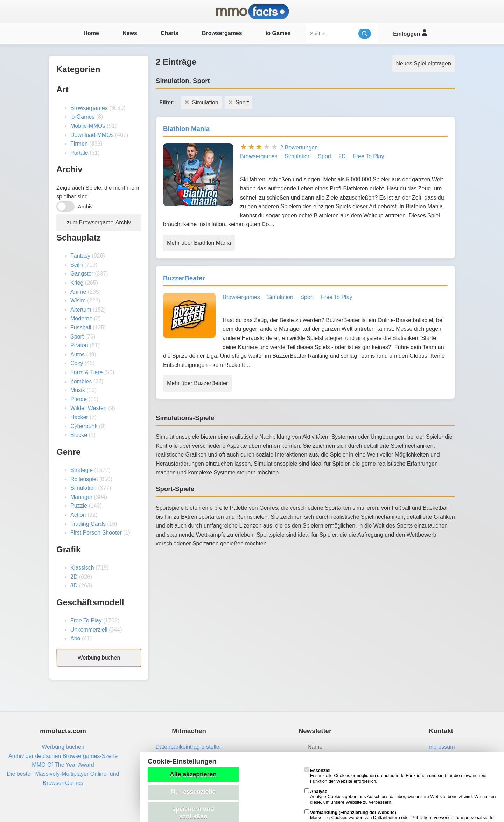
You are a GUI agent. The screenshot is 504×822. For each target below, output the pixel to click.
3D (74, 586)
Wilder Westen (89, 408)
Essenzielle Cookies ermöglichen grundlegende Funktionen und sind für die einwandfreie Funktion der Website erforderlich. (395, 776)
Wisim (78, 301)
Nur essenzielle (193, 792)
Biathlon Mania (186, 129)
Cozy (77, 363)
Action (78, 515)
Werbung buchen (99, 658)
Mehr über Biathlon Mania (199, 243)
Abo (75, 638)
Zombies (81, 381)
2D (74, 577)
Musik (78, 390)
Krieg (77, 283)
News (130, 33)
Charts (170, 33)
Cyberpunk (84, 426)
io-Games (82, 117)
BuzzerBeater (184, 278)
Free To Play (86, 621)
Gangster (82, 274)
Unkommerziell (89, 630)
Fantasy (80, 256)
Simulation (83, 488)
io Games (278, 33)
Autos (78, 354)
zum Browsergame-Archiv (99, 222)
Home (91, 33)
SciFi (77, 265)
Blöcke (79, 435)
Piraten (79, 345)
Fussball (81, 328)
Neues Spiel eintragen (424, 64)
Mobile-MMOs (88, 126)
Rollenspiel (84, 479)
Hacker (79, 417)
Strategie (82, 470)
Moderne (81, 318)
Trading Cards (88, 524)
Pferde (79, 399)
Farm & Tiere (86, 372)
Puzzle (79, 506)
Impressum (441, 747)
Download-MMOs (92, 135)
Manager (81, 497)
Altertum (81, 310)
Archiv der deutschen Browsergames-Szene (63, 756)
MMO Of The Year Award (63, 765)
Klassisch (82, 568)
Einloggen (410, 33)
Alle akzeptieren (193, 774)
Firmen (79, 144)
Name (315, 747)
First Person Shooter (96, 533)
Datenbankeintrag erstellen (189, 747)
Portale (79, 153)
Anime (78, 292)
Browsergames (222, 33)
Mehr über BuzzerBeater (197, 383)
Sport (77, 337)
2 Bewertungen (299, 148)
